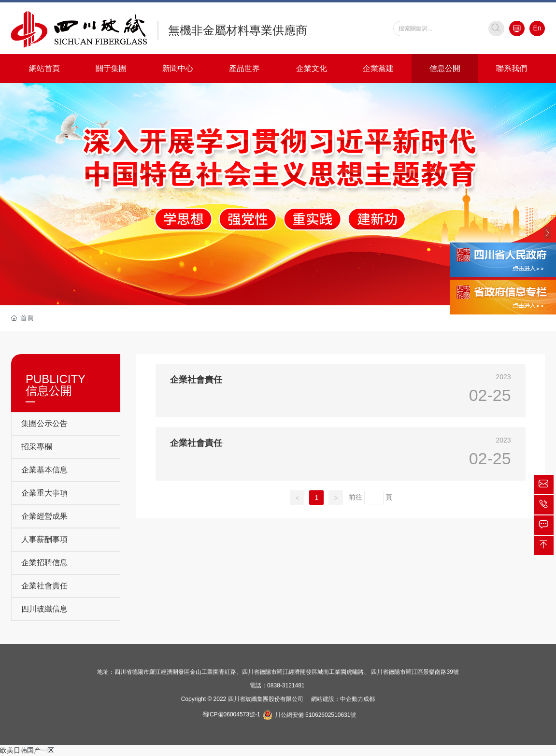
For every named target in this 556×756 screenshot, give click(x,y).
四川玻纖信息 (44, 609)
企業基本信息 (44, 470)
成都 (369, 699)
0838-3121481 (286, 685)
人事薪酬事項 (44, 539)
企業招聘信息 (44, 563)
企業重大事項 (44, 493)
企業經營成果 (44, 516)
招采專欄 (37, 447)
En (537, 28)
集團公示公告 (44, 423)
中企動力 (352, 699)
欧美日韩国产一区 (27, 750)
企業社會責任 (44, 586)
